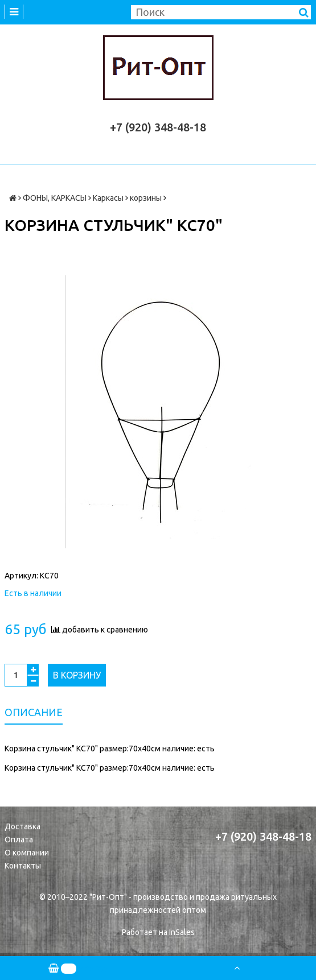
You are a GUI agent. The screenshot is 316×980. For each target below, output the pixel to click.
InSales (182, 932)
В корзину (77, 675)
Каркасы (108, 198)
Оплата (19, 840)
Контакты (23, 866)
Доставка (22, 826)
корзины (146, 198)
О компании (27, 853)
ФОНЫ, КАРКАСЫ (55, 198)
